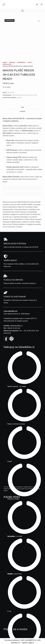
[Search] (22, 11)
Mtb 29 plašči (27, 95)
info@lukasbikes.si (16, 326)
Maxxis (19, 98)
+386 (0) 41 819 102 (13, 328)
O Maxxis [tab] (23, 111)
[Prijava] (37, 4)
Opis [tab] (23, 107)
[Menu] (4, 4)
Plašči (35, 95)
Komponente (17, 95)
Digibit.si (31, 643)
